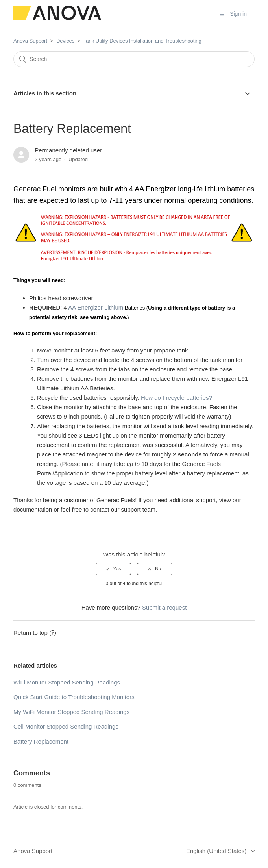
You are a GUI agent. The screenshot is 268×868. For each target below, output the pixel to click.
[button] (222, 14)
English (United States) (217, 851)
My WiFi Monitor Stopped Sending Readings (71, 712)
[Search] (134, 59)
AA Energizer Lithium (96, 307)
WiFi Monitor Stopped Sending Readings (67, 682)
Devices (65, 41)
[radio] (113, 569)
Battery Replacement (41, 741)
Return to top (35, 633)
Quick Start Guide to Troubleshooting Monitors (74, 697)
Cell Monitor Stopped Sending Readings (66, 726)
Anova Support (30, 41)
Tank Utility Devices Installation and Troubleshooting (142, 41)
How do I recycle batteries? (177, 398)
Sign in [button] (238, 14)
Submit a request (164, 607)
